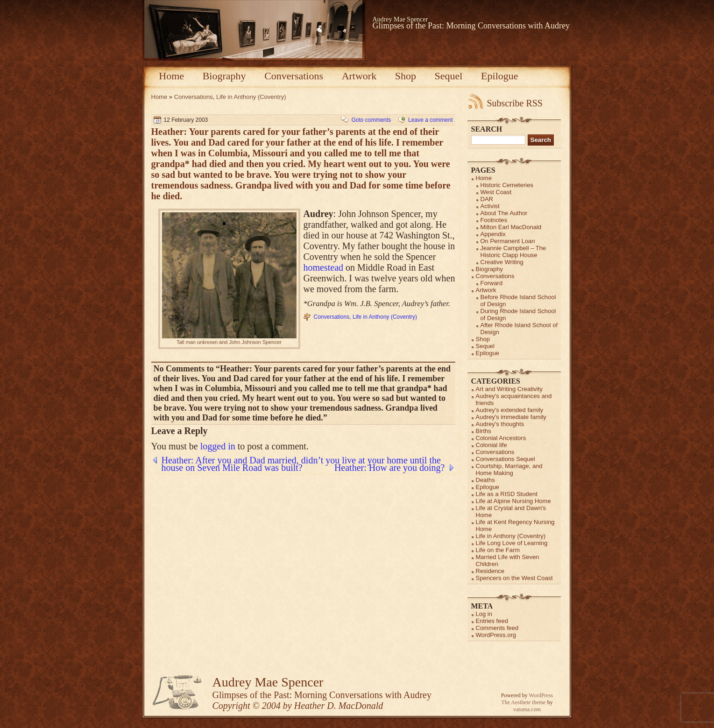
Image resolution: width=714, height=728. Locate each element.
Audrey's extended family (510, 410)
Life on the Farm (498, 550)
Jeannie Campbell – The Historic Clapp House (513, 252)
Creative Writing (502, 262)
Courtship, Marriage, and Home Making (509, 469)
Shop (406, 76)
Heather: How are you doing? (390, 468)
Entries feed (492, 621)
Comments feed (497, 628)
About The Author (504, 213)
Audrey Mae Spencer (400, 19)
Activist (490, 206)
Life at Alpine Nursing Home (513, 501)
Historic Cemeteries (507, 185)
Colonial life (491, 445)
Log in (484, 614)
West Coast (496, 192)
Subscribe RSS (515, 103)
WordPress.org (496, 635)
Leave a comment (430, 120)
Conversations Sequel (505, 459)
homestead (324, 267)
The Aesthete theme (523, 702)
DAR (487, 199)
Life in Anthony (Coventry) (251, 97)
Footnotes (494, 220)
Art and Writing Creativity (509, 389)
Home (171, 76)
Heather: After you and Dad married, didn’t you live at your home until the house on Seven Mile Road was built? (301, 460)
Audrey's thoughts (500, 424)
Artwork (359, 76)
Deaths (485, 480)
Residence (490, 571)
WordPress (541, 695)
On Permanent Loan (508, 241)
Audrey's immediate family (511, 417)
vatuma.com (527, 709)
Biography (224, 76)
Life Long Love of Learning (512, 543)
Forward (492, 283)
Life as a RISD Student (507, 494)
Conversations (294, 76)
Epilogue (499, 76)
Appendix (493, 234)
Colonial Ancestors (501, 438)
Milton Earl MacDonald (511, 227)
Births (484, 431)
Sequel (449, 76)
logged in (218, 446)
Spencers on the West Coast (514, 578)
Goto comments (371, 120)
